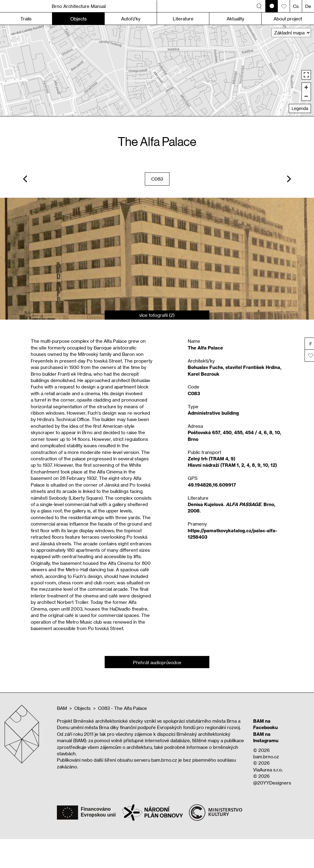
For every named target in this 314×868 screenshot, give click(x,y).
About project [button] (288, 19)
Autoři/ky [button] (131, 19)
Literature (183, 19)
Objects (82, 708)
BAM (62, 708)
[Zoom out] (306, 96)
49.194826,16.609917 (212, 485)
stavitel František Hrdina (253, 367)
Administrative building (213, 413)
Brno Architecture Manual (79, 6)
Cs (296, 6)
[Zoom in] (306, 87)
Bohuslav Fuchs (205, 367)
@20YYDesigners (272, 783)
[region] (157, 71)
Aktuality (235, 19)
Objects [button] (78, 19)
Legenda (300, 108)
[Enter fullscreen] (306, 75)
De (308, 6)
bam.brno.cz (266, 756)
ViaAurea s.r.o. (268, 770)
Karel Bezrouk (204, 374)
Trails (26, 19)
